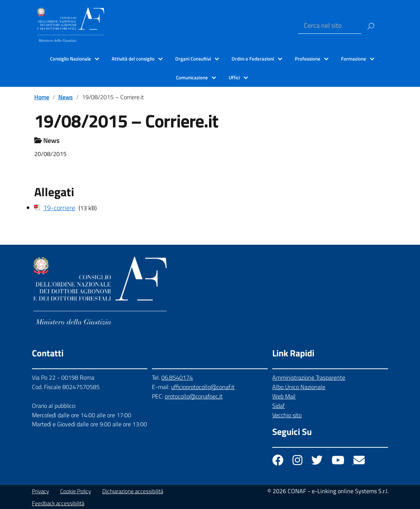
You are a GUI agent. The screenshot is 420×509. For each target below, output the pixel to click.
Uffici (234, 77)
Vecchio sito (287, 415)
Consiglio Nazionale (71, 59)
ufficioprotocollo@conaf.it (203, 387)
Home (42, 97)
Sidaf (278, 406)
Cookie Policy (76, 491)
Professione (308, 59)
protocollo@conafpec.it (194, 396)
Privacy (40, 491)
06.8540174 (177, 377)
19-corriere (59, 208)
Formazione (354, 59)
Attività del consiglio (133, 59)
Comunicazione (192, 77)
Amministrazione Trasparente (309, 377)
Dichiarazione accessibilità (133, 491)
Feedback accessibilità (58, 503)
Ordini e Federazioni (253, 59)
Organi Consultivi (193, 59)
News (66, 97)
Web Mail (284, 396)
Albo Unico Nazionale (299, 387)
